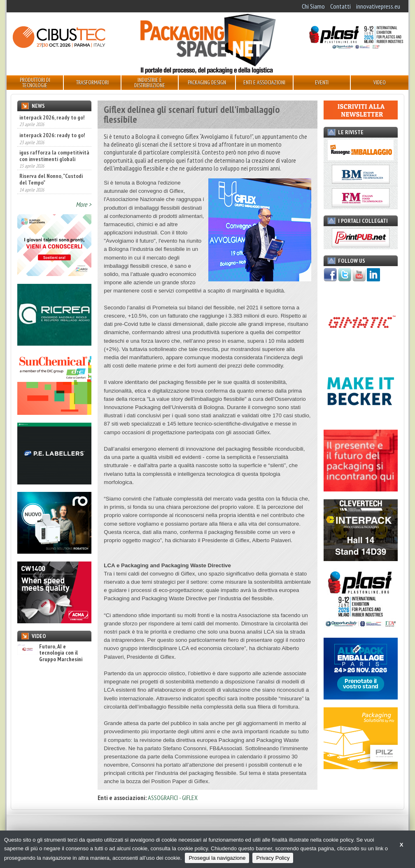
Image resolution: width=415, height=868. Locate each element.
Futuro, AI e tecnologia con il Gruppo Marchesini (50, 653)
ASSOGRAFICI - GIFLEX (173, 798)
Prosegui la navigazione (217, 858)
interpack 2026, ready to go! (52, 117)
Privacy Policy (273, 858)
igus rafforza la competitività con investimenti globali (54, 156)
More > (84, 204)
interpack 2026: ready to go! (52, 135)
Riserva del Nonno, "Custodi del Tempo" (51, 179)
